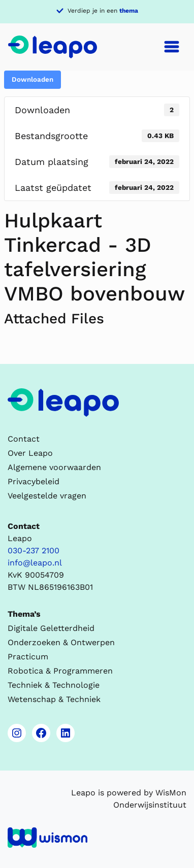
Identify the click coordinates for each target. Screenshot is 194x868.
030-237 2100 (34, 550)
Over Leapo (30, 453)
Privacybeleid (34, 481)
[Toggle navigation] (172, 47)
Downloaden (33, 79)
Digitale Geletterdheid (51, 628)
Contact (24, 439)
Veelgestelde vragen (47, 496)
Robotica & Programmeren (60, 671)
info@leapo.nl (35, 563)
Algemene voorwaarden (54, 467)
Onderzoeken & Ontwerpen (61, 642)
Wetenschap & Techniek (54, 699)
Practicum (28, 657)
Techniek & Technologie (54, 685)
